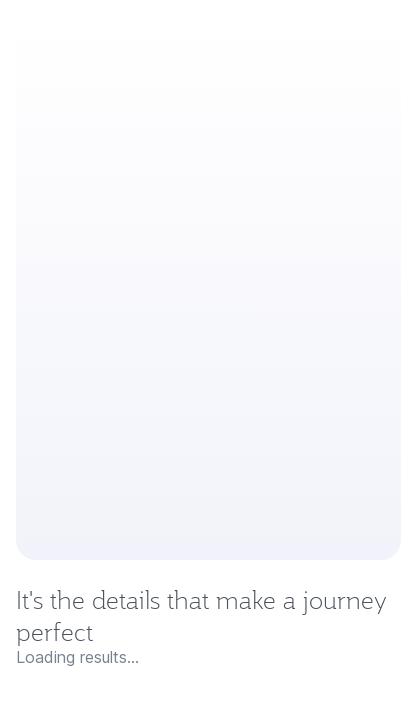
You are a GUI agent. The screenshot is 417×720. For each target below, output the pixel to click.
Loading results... (77, 657)
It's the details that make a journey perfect (201, 616)
